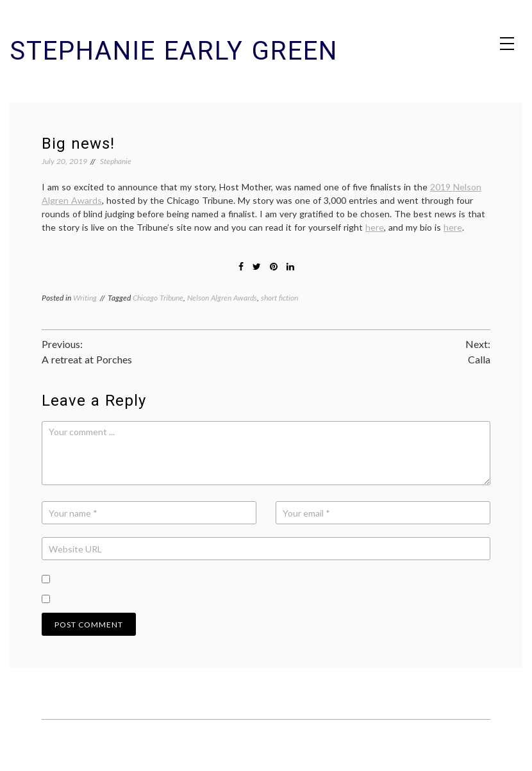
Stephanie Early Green (174, 51)
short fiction (279, 298)
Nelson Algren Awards (222, 298)
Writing (85, 298)
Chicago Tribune (158, 298)
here (375, 227)
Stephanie (116, 161)
